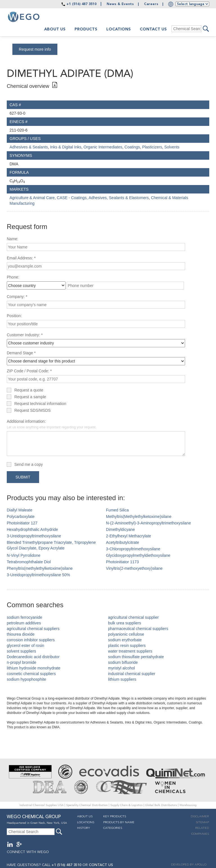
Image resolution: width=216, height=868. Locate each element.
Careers (151, 4)
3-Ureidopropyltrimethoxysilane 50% (38, 575)
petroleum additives (24, 623)
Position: (14, 316)
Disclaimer (200, 817)
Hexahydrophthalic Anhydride (32, 529)
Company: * (17, 297)
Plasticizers (152, 147)
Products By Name (119, 823)
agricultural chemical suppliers (33, 629)
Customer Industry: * (25, 335)
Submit (23, 477)
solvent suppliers (21, 651)
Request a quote (29, 390)
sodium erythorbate (125, 640)
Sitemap (202, 823)
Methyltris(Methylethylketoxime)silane (139, 517)
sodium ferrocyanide (24, 617)
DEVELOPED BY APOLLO (189, 865)
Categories (113, 828)
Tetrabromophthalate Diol (29, 562)
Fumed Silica (117, 510)
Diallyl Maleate (20, 510)
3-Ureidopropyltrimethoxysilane (34, 536)
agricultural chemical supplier (133, 617)
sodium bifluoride (123, 662)
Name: (13, 239)
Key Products (115, 817)
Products (86, 29)
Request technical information (40, 404)
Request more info (35, 49)
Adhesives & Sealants (29, 147)
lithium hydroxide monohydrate (34, 668)
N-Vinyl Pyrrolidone (24, 555)
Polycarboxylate (21, 517)
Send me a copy (29, 464)
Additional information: (52, 424)
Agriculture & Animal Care (32, 198)
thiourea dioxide (21, 634)
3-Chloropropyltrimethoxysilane (133, 549)
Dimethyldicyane (121, 529)
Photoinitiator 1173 (122, 562)
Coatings (132, 147)
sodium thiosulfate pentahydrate (136, 657)
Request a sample (30, 397)
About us (55, 29)
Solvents (172, 147)
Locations (119, 29)
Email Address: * (21, 258)
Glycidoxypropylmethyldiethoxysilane (138, 555)
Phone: (13, 277)
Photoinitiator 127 (22, 523)
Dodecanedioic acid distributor (33, 657)
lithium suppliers (122, 679)
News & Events (120, 4)
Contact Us (153, 29)
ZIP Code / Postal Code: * (29, 371)
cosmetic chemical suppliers (31, 674)
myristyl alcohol (121, 668)
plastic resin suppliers (127, 646)
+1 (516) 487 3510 (81, 4)
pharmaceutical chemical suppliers (138, 629)
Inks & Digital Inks (66, 147)
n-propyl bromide (22, 662)
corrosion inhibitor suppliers (31, 640)
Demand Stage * (21, 353)
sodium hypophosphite (26, 679)
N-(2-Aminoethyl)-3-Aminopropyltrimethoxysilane (148, 523)
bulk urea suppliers (125, 623)
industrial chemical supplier (132, 674)
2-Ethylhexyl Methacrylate (129, 536)
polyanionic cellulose (126, 634)
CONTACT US (101, 865)
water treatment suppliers (130, 651)
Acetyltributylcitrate (122, 542)
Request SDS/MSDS (32, 410)
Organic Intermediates (103, 147)
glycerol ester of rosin (25, 646)
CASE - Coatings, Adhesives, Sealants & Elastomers (103, 198)
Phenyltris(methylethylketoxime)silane (40, 568)
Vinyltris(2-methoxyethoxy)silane (134, 568)
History (84, 828)
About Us (85, 817)
